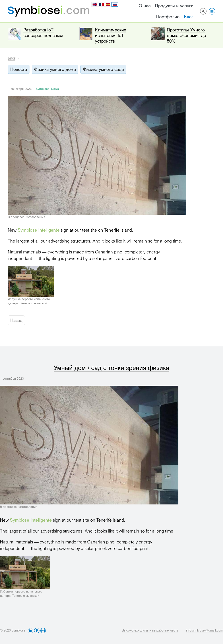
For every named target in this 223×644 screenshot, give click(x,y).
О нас (145, 6)
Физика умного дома (55, 69)
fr (101, 4)
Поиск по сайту (203, 11)
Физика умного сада (103, 69)
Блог (189, 17)
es (108, 4)
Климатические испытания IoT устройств (111, 35)
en (95, 4)
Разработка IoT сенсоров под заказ (43, 33)
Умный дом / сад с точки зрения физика (111, 368)
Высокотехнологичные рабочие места (150, 630)
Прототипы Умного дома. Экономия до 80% (186, 35)
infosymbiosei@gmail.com (205, 630)
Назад (16, 320)
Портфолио (168, 17)
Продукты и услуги (174, 6)
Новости (19, 69)
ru (115, 5)
